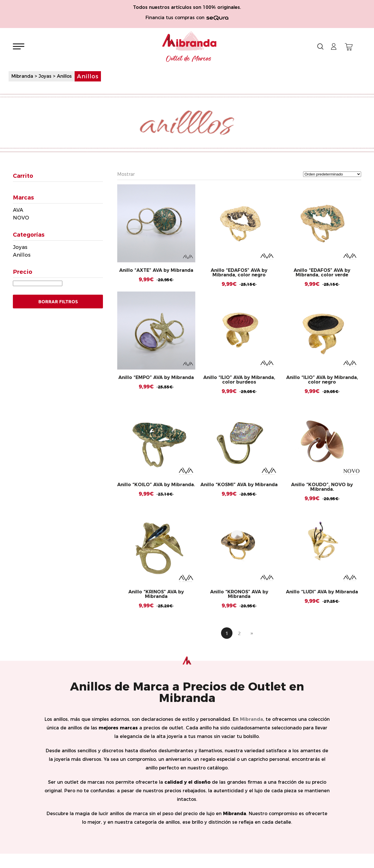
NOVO (21, 218)
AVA (18, 210)
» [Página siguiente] (252, 633)
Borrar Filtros (58, 302)
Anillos (22, 255)
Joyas (20, 247)
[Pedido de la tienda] (332, 174)
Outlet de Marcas (189, 59)
